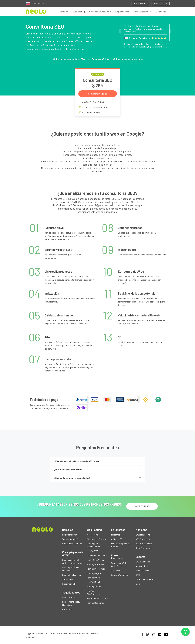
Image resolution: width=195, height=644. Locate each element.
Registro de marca (144, 544)
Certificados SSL (70, 597)
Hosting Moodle (94, 582)
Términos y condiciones (61, 633)
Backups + (67, 609)
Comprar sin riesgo (98, 94)
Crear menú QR (69, 584)
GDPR (97, 633)
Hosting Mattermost (96, 603)
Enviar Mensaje (140, 3)
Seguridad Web (122, 12)
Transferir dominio (71, 539)
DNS (138, 575)
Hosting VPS (92, 551)
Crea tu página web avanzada (71, 569)
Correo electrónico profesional (120, 564)
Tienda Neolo (68, 579)
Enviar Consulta (143, 562)
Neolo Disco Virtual (95, 560)
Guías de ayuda (142, 570)
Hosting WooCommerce (94, 592)
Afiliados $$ (161, 12)
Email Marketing (143, 535)
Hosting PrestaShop (96, 569)
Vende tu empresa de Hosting (121, 545)
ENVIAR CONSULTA (142, 506)
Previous (120, 31)
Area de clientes (143, 566)
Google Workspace (120, 575)
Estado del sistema (144, 579)
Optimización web (144, 548)
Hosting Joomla (94, 586)
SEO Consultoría (143, 539)
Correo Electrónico (142, 12)
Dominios (64, 12)
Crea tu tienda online (71, 575)
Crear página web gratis (100, 12)
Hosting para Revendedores (93, 545)
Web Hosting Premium (97, 539)
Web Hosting (79, 12)
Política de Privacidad (83, 633)
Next (170, 31)
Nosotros (116, 535)
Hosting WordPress (96, 564)
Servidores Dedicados (97, 556)
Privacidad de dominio (72, 544)
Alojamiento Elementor (97, 599)
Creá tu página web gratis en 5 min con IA (72, 561)
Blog (138, 584)
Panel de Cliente (161, 3)
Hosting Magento (94, 573)
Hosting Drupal (93, 578)
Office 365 (116, 570)
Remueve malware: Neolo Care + (71, 603)
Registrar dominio (70, 535)
